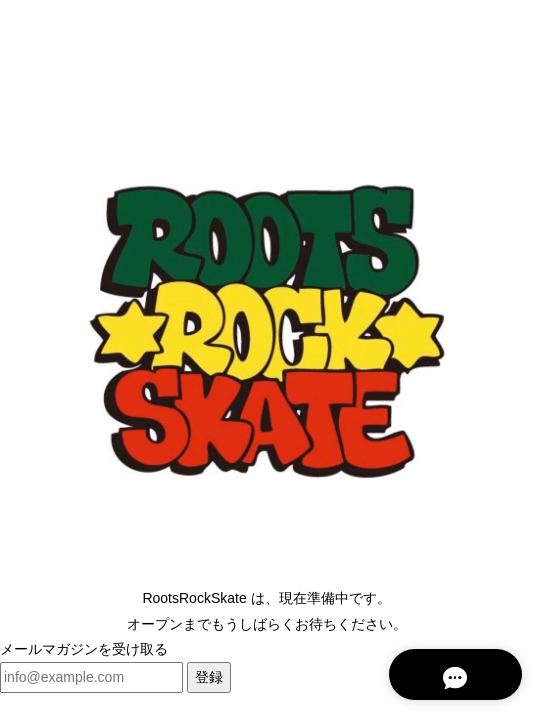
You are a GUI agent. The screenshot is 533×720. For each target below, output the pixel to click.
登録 (209, 677)
